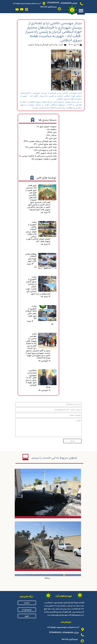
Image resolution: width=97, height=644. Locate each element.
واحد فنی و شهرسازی (45, 150)
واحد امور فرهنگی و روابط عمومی (43, 45)
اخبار (61, 45)
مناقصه (52, 130)
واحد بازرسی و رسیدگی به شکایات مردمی (38, 156)
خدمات (51, 135)
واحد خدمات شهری (46, 153)
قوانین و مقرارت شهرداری (44, 159)
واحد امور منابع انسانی (45, 144)
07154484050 (66, 3)
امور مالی (51, 138)
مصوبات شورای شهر (47, 127)
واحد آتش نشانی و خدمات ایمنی (41, 147)
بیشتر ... (48, 578)
